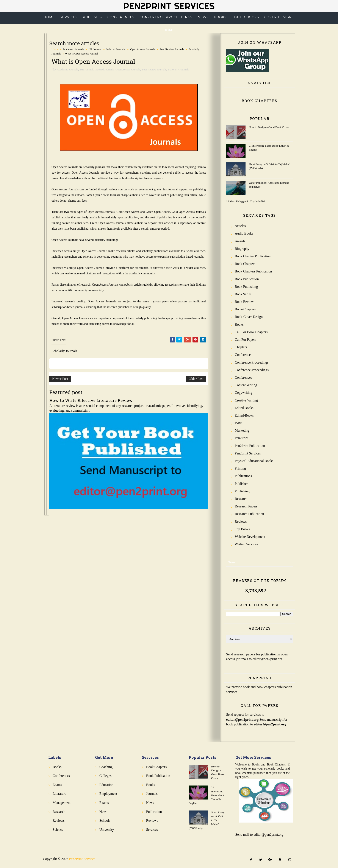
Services (69, 17)
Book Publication (247, 279)
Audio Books (244, 233)
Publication (154, 812)
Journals (152, 794)
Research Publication (249, 514)
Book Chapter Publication (253, 256)
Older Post (196, 379)
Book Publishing (246, 287)
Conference (243, 355)
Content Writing (246, 385)
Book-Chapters (245, 309)
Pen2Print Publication (250, 446)
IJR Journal (95, 49)
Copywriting (243, 393)
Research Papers (246, 506)
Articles (240, 226)
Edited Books (245, 17)
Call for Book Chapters (251, 332)
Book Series (243, 294)
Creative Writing (246, 400)
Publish (91, 17)
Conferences (121, 17)
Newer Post (60, 379)
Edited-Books (244, 415)
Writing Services (246, 544)
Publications (243, 476)
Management (62, 803)
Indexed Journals (116, 49)
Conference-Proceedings (252, 370)
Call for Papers (246, 340)
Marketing (242, 430)
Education (106, 785)
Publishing (242, 491)
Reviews (241, 522)
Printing (240, 468)
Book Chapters (245, 264)
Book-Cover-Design (249, 317)
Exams (57, 785)
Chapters (241, 347)
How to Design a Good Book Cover (269, 127)
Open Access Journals (142, 49)
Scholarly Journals (178, 69)
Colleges (105, 776)
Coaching (106, 767)
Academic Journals (73, 49)
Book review (244, 302)
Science (58, 830)
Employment (108, 794)
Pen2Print (242, 438)
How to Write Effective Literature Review (91, 400)
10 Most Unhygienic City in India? (246, 201)
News (203, 17)
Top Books (242, 529)
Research (241, 499)
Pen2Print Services (169, 6)
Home (49, 17)
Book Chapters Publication (253, 271)
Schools (105, 821)
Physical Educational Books (254, 461)
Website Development (250, 537)
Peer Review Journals (172, 49)
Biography (242, 249)
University (107, 830)
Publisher (241, 484)
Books (220, 17)
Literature (59, 794)
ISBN (239, 423)
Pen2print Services (248, 453)
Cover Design (278, 17)
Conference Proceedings (166, 17)
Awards (240, 241)
